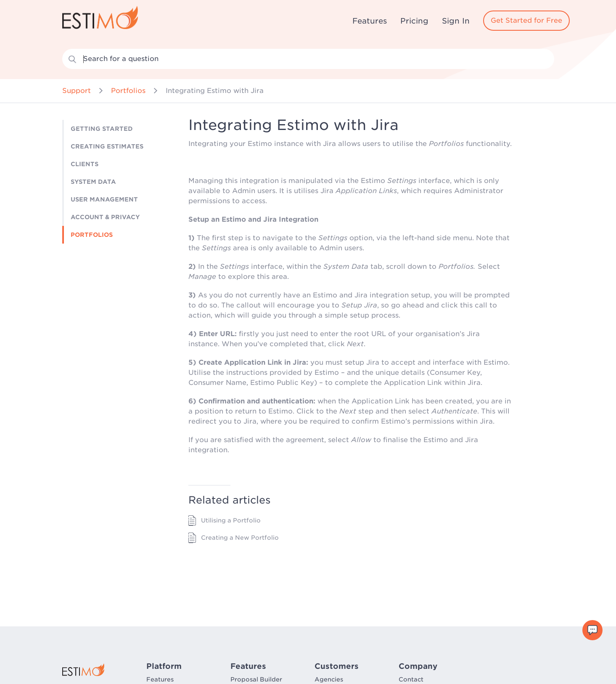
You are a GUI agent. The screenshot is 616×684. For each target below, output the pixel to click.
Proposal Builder (256, 679)
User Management (104, 199)
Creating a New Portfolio (240, 538)
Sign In (456, 21)
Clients (85, 164)
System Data (93, 182)
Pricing (414, 21)
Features (370, 21)
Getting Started (102, 129)
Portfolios (128, 91)
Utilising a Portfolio (231, 520)
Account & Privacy (105, 217)
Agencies (329, 679)
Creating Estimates (107, 146)
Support (77, 91)
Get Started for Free (526, 20)
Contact (411, 679)
